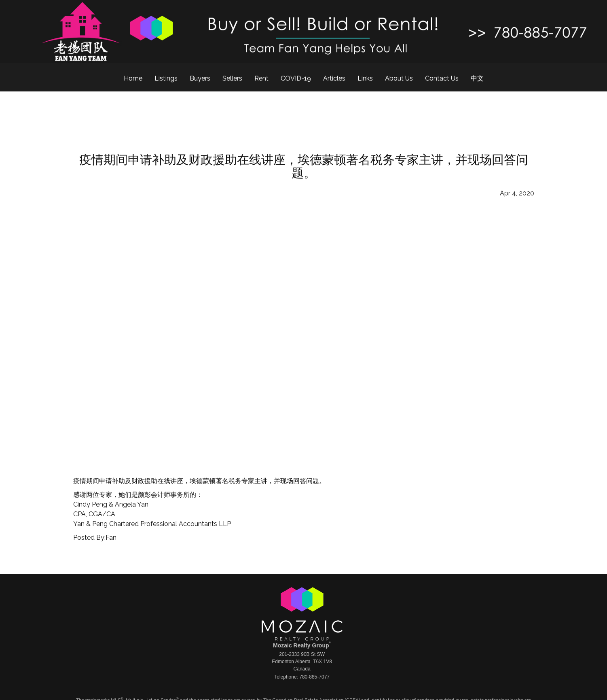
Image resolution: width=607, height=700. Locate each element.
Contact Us (442, 78)
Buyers (200, 78)
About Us (399, 78)
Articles (334, 78)
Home (133, 78)
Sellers (232, 78)
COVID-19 (296, 78)
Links (365, 78)
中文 (477, 78)
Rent (261, 78)
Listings (166, 78)
